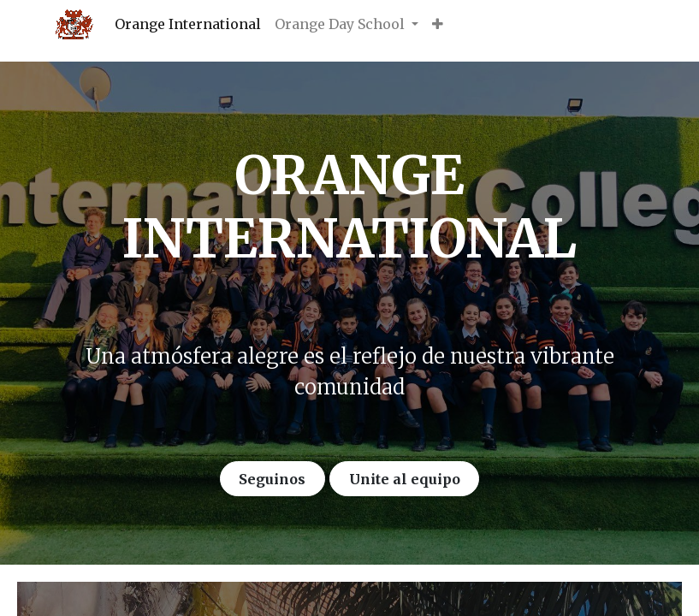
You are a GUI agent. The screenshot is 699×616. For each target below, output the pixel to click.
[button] (438, 24)
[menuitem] (188, 24)
